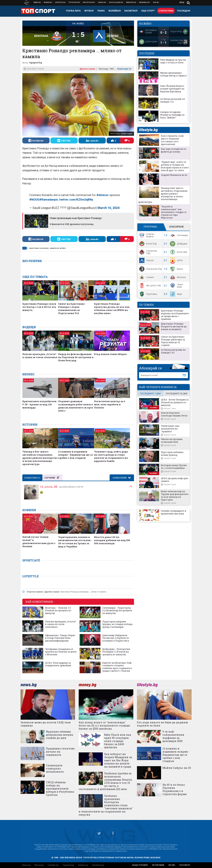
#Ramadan (47, 200)
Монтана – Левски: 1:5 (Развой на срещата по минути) (58, 611)
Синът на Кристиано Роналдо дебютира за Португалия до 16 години (173, 341)
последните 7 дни (150, 394)
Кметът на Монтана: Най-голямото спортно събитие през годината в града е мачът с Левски (117, 667)
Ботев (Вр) (178, 252)
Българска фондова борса (89, 2)
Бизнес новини (48, 2)
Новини (37, 2)
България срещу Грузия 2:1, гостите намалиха (174, 467)
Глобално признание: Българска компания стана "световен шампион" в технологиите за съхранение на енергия (106, 805)
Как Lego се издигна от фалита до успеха (174, 150)
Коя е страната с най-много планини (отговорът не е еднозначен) (173, 140)
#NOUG (34, 200)
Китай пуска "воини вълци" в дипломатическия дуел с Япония (39, 542)
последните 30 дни (177, 394)
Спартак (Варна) (146, 235)
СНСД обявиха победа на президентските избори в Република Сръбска (60, 788)
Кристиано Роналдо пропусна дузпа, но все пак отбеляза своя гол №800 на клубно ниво (112, 308)
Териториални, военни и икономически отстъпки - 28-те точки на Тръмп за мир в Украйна (75, 542)
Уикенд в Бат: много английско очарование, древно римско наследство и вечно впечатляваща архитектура (40, 458)
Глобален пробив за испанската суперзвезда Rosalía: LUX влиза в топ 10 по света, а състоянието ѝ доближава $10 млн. (106, 781)
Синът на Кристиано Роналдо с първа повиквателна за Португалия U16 (71, 308)
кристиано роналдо (39, 248)
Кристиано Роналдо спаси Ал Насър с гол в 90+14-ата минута (39, 307)
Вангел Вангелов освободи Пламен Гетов (174, 414)
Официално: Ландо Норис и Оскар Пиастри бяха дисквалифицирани (60, 638)
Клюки (60, 2)
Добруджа (178, 244)
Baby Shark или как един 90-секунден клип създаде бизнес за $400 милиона (118, 741)
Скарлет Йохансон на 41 (174, 175)
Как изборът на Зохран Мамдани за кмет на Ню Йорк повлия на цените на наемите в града (118, 760)
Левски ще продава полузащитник (172, 440)
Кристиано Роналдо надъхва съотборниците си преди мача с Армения (175, 315)
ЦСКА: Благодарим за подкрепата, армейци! (58, 664)
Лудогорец (148, 294)
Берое (176, 269)
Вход (182, 2)
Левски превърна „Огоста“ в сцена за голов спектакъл (40, 356)
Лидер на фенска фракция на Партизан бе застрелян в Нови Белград (76, 357)
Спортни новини (74, 2)
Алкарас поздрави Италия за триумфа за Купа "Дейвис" (172, 115)
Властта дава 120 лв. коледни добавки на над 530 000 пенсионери (112, 540)
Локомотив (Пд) (150, 269)
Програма (150, 227)
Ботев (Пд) (148, 244)
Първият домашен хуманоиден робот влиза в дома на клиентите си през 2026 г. (76, 406)
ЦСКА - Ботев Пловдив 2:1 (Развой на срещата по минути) (175, 402)
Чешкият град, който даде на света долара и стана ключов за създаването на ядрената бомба (111, 456)
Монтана (177, 277)
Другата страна (87, 69)
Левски (146, 260)
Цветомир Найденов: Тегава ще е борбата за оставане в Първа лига (116, 638)
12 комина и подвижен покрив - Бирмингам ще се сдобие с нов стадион (75, 455)
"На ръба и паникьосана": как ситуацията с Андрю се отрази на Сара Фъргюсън (174, 212)
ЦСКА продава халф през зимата (175, 480)
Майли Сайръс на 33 (177, 768)
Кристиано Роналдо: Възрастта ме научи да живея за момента (174, 326)
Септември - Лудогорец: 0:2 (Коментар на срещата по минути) (117, 611)
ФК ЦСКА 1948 (150, 286)
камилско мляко (58, 248)
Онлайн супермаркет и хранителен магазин (174, 512)
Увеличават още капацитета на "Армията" (170, 429)
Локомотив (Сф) (148, 252)
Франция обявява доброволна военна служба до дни (59, 735)
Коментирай (120, 478)
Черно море (176, 286)
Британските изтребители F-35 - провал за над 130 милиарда (39, 404)
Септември (178, 235)
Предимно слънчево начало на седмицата (60, 752)
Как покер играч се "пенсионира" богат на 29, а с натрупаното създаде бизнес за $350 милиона (104, 725)
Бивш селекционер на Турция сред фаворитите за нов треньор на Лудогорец (175, 495)
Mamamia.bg (144, 2)
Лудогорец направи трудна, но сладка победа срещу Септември (117, 624)
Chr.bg (156, 2)
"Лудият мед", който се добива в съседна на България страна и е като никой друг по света (175, 166)
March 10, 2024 (109, 208)
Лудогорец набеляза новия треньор (172, 453)
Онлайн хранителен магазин (116, 2)
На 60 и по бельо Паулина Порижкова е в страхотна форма (175, 789)
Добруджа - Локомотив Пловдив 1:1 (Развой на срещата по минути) (116, 652)
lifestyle (148, 130)
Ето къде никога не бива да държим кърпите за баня (162, 724)
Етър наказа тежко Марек (110, 354)
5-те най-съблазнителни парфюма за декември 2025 (173, 736)
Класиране (177, 227)
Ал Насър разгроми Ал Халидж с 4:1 (172, 100)
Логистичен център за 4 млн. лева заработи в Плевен (109, 404)
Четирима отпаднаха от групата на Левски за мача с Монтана (61, 652)
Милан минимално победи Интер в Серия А (173, 74)
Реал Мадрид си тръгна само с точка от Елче (173, 61)
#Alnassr (103, 195)
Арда (176, 294)
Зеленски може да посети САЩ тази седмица (46, 724)
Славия (146, 277)
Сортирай (52, 478)
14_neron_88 (49, 487)
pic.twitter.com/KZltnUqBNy (74, 200)
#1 (131, 486)
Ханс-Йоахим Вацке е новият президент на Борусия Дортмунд (172, 89)
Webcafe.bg (131, 2)
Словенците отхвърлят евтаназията (55, 768)
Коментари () (124, 69)
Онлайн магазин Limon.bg (102, 2)
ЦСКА (176, 260)
